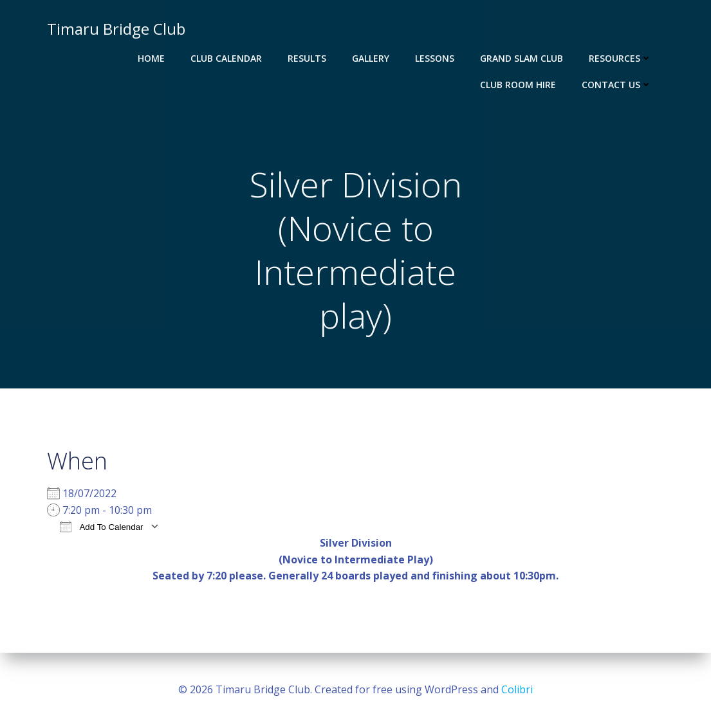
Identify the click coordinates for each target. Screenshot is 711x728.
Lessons (435, 58)
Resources (620, 58)
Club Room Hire (518, 85)
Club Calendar (226, 58)
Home (151, 58)
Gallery (371, 58)
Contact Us (617, 85)
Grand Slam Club (522, 58)
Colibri (517, 689)
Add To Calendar (102, 526)
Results (307, 58)
